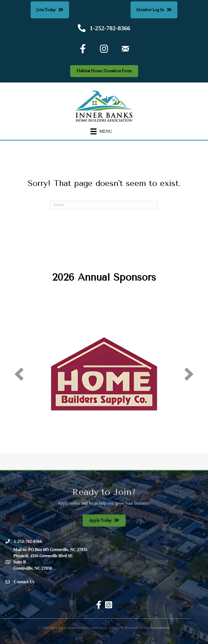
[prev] (19, 374)
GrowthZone (160, 628)
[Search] (104, 205)
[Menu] (101, 132)
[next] (189, 374)
